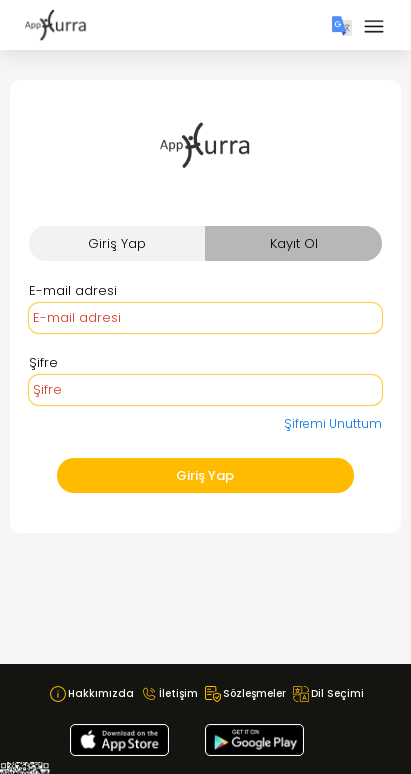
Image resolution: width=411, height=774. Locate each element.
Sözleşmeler (254, 693)
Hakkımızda (101, 693)
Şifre (43, 362)
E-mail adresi (73, 290)
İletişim (178, 693)
